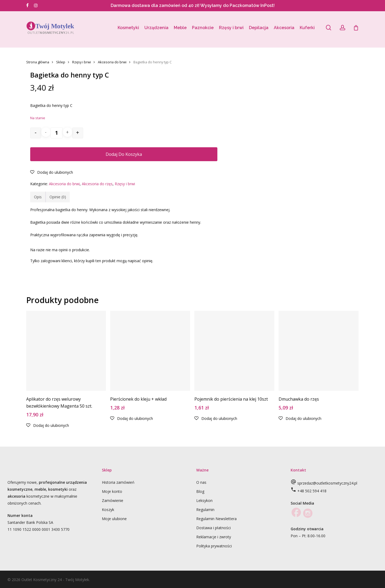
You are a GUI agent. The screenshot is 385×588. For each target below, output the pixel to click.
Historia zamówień (118, 482)
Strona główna (38, 62)
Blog (200, 491)
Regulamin (205, 510)
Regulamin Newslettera (216, 519)
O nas (201, 482)
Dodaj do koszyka (124, 154)
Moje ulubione (114, 519)
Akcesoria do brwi (112, 62)
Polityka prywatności (214, 546)
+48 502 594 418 (312, 491)
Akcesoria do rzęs (97, 184)
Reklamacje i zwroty (214, 537)
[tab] (38, 197)
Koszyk (108, 510)
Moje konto (112, 491)
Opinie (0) (58, 197)
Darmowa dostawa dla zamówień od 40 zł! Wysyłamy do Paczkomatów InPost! (193, 5)
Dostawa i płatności (213, 528)
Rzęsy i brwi (82, 62)
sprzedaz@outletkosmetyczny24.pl (327, 483)
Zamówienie (113, 500)
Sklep (61, 62)
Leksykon (204, 500)
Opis (38, 197)
